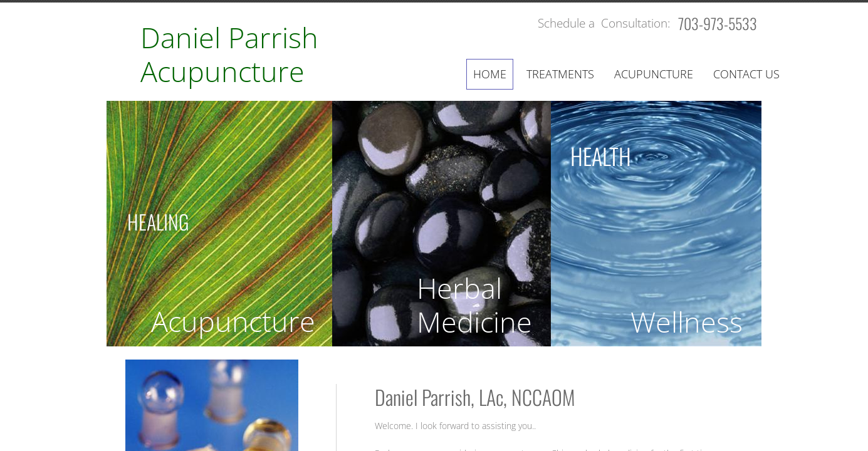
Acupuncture (654, 74)
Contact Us (746, 74)
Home (490, 74)
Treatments (560, 74)
